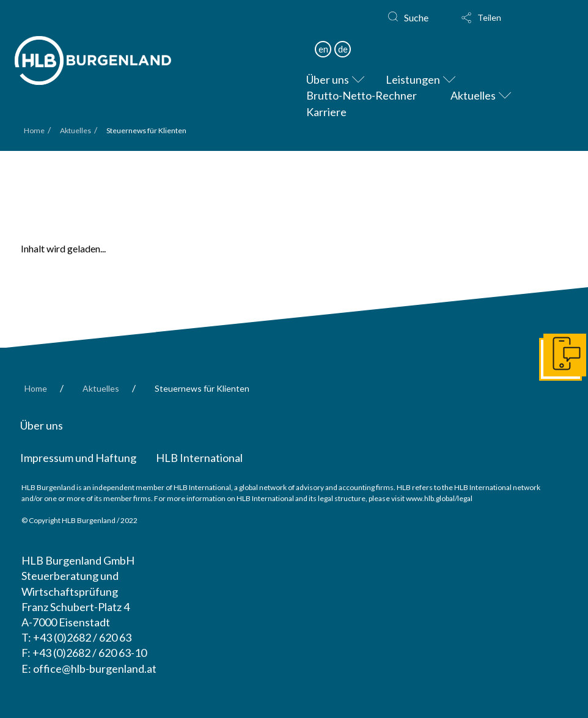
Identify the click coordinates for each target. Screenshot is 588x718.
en (323, 49)
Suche (416, 17)
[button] (492, 18)
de (343, 49)
